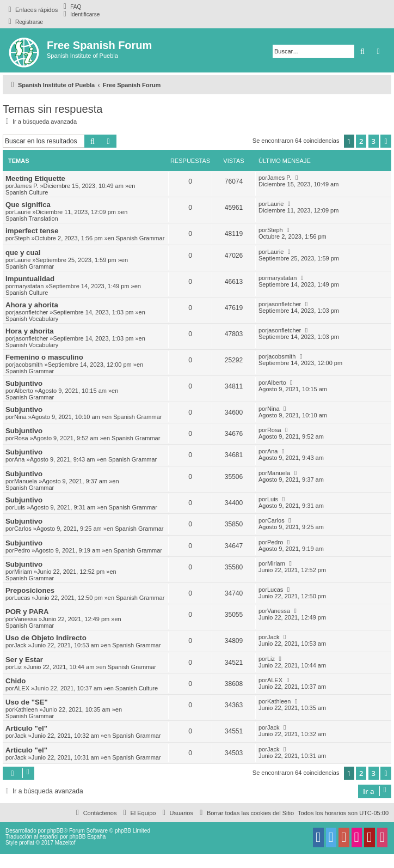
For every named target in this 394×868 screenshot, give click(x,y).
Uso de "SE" (27, 702)
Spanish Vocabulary (32, 319)
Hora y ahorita (30, 331)
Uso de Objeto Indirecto (46, 638)
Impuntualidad (30, 279)
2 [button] (361, 141)
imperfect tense (32, 231)
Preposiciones (30, 590)
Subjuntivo (24, 383)
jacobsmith (29, 365)
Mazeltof (65, 843)
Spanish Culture (27, 192)
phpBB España (87, 837)
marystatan (29, 286)
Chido (16, 681)
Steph (22, 238)
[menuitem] (71, 7)
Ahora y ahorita (32, 305)
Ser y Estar (24, 660)
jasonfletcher (31, 312)
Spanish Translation (32, 218)
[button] (386, 141)
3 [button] (374, 141)
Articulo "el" (26, 728)
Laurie (23, 212)
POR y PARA (27, 612)
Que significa (28, 205)
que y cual (23, 253)
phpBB (56, 831)
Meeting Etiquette (35, 178)
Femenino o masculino (44, 357)
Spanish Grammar (140, 238)
